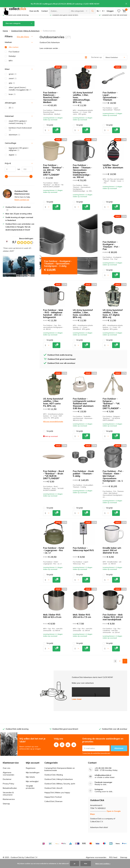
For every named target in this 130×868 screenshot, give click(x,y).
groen (13, 78)
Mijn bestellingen (33, 776)
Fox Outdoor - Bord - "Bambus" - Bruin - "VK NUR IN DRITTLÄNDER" (54, 479)
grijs (12, 87)
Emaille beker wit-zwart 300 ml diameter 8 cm (112, 554)
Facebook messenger (103, 786)
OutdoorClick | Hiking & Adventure (25, 34)
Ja (75, 864)
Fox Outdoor (14, 55)
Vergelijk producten (30, 791)
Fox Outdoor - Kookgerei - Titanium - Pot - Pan (111, 249)
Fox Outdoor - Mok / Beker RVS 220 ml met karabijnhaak (113, 621)
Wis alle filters (23, 40)
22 (11, 111)
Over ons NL (34, 11)
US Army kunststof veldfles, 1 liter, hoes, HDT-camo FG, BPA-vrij (53, 406)
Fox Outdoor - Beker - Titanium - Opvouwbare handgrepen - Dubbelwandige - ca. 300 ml (82, 175)
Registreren (31, 772)
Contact (45, 11)
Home (5, 34)
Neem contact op (22, 203)
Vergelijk (48, 129)
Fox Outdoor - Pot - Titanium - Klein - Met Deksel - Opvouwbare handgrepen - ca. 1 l (113, 481)
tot (18, 173)
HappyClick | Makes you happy (57, 796)
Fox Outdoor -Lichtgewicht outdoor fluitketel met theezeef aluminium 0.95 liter (84, 407)
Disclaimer (7, 783)
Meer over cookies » (103, 864)
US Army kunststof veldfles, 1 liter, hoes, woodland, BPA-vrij (83, 317)
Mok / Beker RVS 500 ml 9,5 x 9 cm (52, 620)
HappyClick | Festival (53, 801)
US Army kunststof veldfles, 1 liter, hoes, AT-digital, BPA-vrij (113, 317)
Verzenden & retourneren (8, 797)
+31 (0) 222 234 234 (103, 772)
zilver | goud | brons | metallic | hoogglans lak (20, 92)
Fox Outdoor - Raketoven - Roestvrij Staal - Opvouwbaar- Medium (52, 101)
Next (125, 665)
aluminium (14, 138)
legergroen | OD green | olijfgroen (18, 153)
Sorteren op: (97, 61)
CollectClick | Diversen (53, 805)
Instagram (62, 748)
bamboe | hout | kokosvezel (20, 133)
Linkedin (68, 748)
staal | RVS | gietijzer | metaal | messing (18, 126)
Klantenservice (9, 803)
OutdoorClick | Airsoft (53, 792)
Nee (86, 864)
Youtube (74, 748)
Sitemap (6, 807)
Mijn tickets (30, 781)
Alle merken (14, 51)
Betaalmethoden (10, 792)
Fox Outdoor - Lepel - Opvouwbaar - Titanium (110, 100)
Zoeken (93, 11)
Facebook (56, 748)
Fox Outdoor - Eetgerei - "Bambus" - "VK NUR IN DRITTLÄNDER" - (112, 407)
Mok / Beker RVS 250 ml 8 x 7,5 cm (82, 620)
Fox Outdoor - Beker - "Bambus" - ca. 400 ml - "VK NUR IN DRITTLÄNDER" (53, 174)
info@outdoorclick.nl (103, 779)
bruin (12, 98)
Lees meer (77, 703)
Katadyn (12, 60)
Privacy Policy (8, 787)
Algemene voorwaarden (9, 777)
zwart (13, 82)
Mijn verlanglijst (32, 785)
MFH (11, 64)
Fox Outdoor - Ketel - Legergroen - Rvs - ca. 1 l (54, 554)
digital (13, 159)
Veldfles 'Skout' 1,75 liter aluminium (113, 170)
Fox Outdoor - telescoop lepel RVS (83, 553)
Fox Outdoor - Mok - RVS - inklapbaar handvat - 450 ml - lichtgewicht (53, 317)
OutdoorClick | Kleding (54, 778)
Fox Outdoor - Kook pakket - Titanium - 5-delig (83, 477)
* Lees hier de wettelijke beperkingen (96, 757)
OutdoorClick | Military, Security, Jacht (60, 787)
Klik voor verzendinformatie (53, 425)
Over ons (7, 772)
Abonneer (119, 752)
